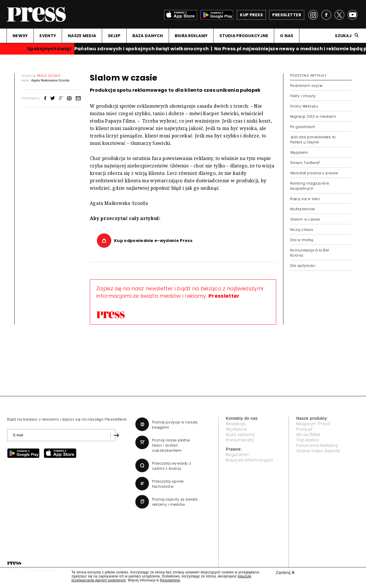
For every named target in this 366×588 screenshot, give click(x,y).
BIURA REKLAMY (191, 36)
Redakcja (236, 424)
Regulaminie (170, 580)
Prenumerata (240, 440)
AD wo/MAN (308, 435)
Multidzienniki (303, 209)
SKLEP (114, 36)
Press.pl (304, 429)
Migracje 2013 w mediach (313, 116)
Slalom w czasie (305, 219)
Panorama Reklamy (317, 445)
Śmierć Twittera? (305, 163)
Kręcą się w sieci (305, 199)
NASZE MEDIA (82, 36)
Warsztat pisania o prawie (314, 173)
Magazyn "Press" (314, 424)
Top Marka (307, 440)
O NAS (287, 36)
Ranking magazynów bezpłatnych (310, 186)
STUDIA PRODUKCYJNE (244, 36)
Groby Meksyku (304, 106)
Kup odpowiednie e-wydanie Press (153, 241)
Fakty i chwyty (303, 96)
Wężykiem (299, 152)
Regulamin (237, 455)
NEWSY (20, 36)
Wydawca (236, 429)
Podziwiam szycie (307, 86)
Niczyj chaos (302, 230)
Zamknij (285, 573)
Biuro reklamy (240, 435)
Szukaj (343, 36)
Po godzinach (303, 127)
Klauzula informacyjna (249, 460)
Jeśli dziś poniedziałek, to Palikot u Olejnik (313, 140)
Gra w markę (302, 240)
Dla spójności (303, 266)
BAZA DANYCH (148, 36)
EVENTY (48, 36)
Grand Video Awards (318, 451)
